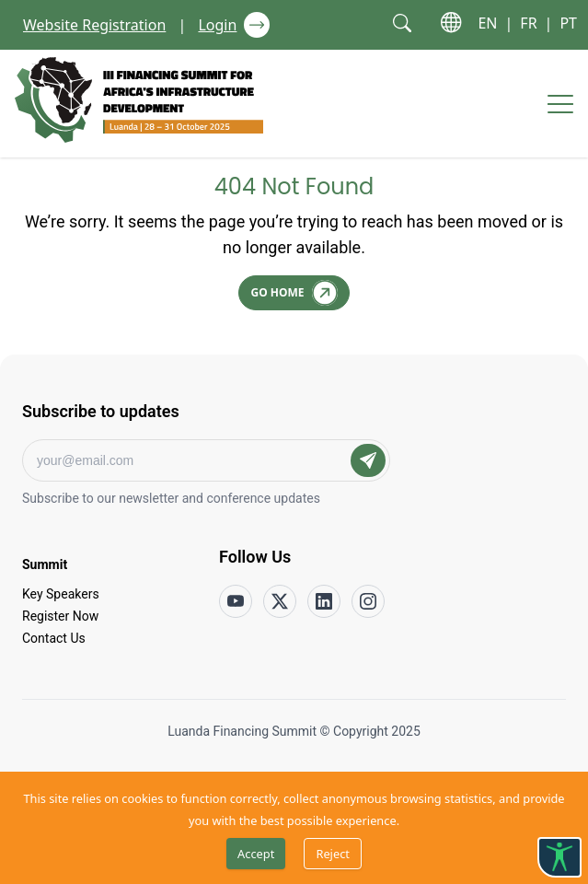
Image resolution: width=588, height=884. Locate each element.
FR (528, 23)
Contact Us (54, 637)
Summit (45, 564)
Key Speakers (61, 593)
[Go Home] (294, 293)
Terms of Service (350, 764)
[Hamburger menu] (560, 104)
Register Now (60, 615)
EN (487, 23)
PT (568, 23)
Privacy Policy (248, 764)
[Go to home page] (139, 100)
